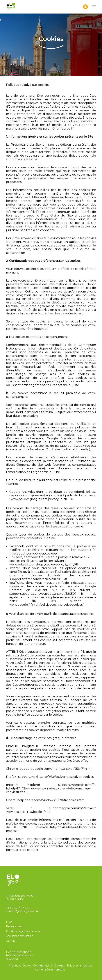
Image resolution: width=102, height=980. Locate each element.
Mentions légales (20, 966)
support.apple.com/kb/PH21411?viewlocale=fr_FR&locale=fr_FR (51, 810)
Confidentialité (43, 966)
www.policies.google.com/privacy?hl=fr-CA (42, 499)
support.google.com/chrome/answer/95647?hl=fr (56, 769)
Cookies (60, 966)
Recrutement (15, 926)
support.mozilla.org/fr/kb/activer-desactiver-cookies (56, 777)
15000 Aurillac (15, 899)
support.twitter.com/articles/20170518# (38, 579)
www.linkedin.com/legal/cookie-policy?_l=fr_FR (44, 564)
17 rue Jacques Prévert (21, 896)
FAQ (9, 922)
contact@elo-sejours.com (23, 911)
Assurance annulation (20, 936)
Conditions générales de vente (26, 931)
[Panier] (85, 7)
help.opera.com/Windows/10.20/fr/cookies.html (51, 800)
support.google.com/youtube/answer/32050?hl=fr (46, 594)
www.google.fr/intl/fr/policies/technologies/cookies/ (46, 605)
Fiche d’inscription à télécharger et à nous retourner (20, 955)
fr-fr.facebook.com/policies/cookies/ (53, 552)
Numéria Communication (51, 970)
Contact (11, 941)
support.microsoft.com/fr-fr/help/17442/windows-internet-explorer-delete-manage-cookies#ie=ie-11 (51, 788)
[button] (94, 7)
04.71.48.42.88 (21, 908)
